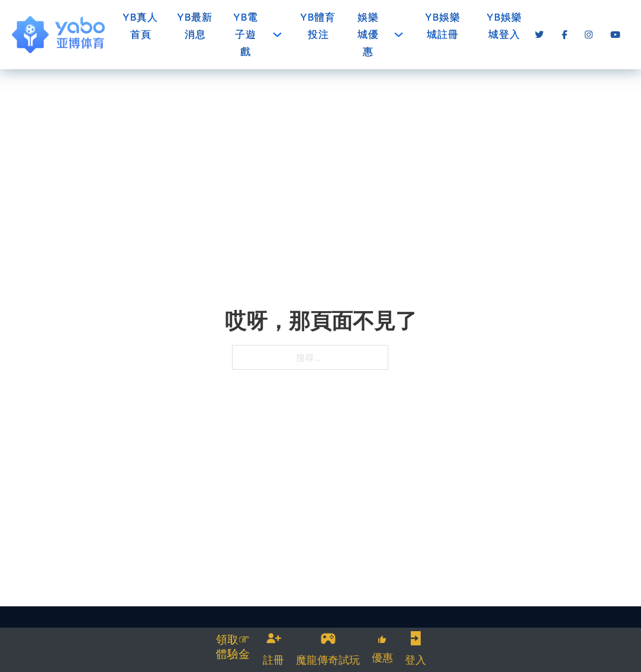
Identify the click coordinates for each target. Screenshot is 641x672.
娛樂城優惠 (368, 34)
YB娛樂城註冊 (443, 26)
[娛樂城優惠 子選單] (399, 35)
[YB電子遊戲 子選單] (277, 35)
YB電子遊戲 (246, 34)
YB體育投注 (318, 26)
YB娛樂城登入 (505, 26)
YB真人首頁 (141, 26)
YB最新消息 (195, 26)
